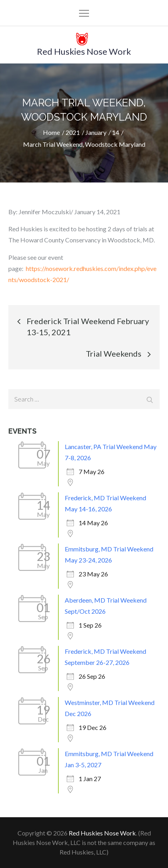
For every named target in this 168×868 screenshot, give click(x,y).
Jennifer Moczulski (45, 212)
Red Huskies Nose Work (84, 51)
